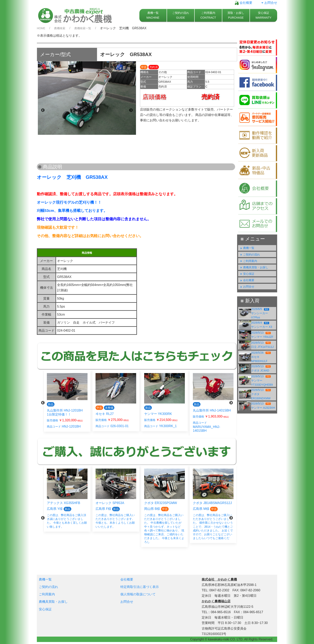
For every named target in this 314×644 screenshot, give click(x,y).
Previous (43, 110)
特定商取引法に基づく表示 (140, 587)
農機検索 (60, 28)
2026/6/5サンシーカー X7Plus (260, 313)
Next (131, 110)
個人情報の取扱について (138, 594)
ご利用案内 (248, 261)
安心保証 (247, 274)
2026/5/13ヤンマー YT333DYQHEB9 (262, 380)
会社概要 (244, 3)
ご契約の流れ (250, 255)
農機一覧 (247, 248)
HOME (41, 28)
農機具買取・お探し (254, 267)
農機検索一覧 (83, 28)
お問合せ (269, 3)
